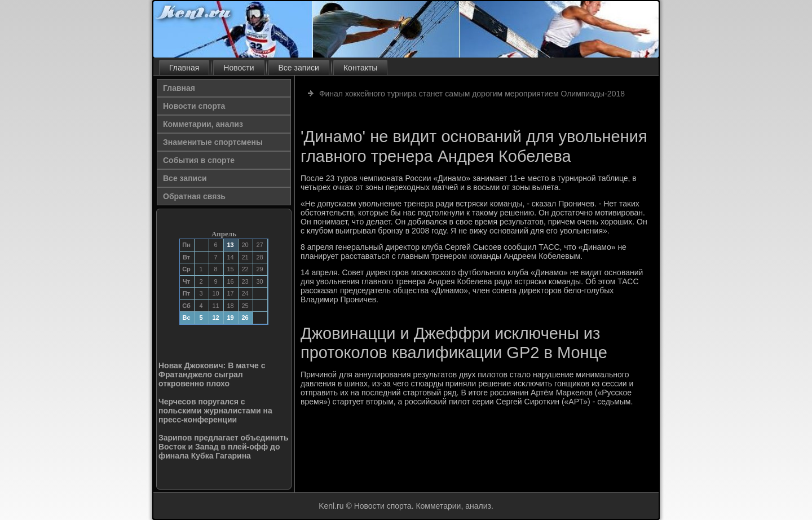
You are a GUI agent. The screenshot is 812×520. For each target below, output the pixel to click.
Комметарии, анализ (203, 124)
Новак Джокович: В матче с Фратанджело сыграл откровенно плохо (212, 374)
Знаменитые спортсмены (213, 142)
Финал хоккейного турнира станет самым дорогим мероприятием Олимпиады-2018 (472, 94)
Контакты (360, 68)
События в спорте (199, 160)
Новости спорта (194, 106)
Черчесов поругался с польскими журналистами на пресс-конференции (215, 411)
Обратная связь (194, 196)
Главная (184, 68)
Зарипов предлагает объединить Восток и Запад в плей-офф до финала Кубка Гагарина (224, 447)
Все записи (299, 68)
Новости (239, 68)
